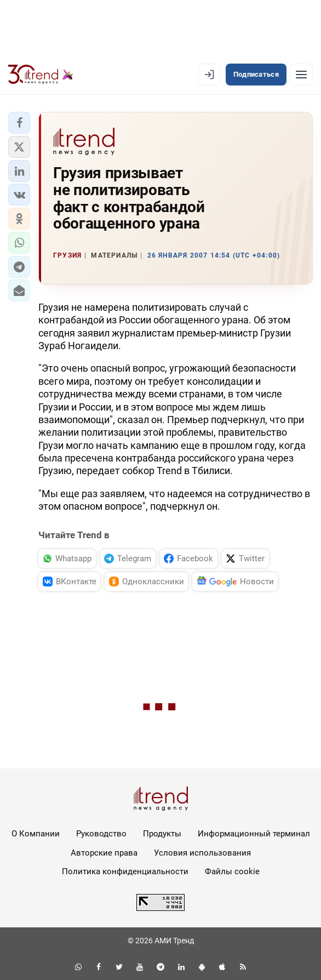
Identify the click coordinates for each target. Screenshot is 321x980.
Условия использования (202, 853)
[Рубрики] (301, 75)
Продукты (162, 834)
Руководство (101, 834)
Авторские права (104, 853)
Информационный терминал (254, 834)
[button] (19, 123)
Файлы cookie (232, 871)
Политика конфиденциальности (125, 871)
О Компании (36, 834)
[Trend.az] (41, 75)
